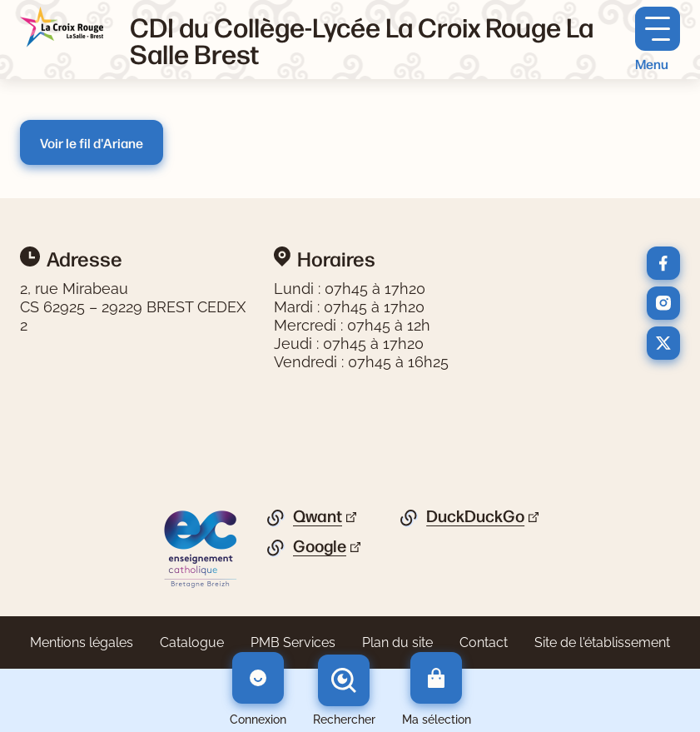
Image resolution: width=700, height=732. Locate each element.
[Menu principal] (658, 40)
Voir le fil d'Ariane (92, 142)
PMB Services (293, 642)
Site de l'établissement (602, 642)
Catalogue (192, 642)
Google (320, 546)
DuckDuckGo (475, 516)
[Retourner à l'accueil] (62, 27)
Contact (484, 642)
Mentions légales (82, 642)
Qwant (318, 516)
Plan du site (397, 642)
